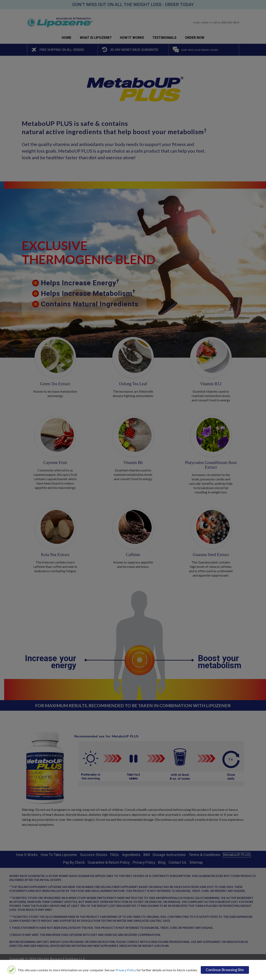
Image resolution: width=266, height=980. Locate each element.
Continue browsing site (225, 970)
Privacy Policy (126, 970)
